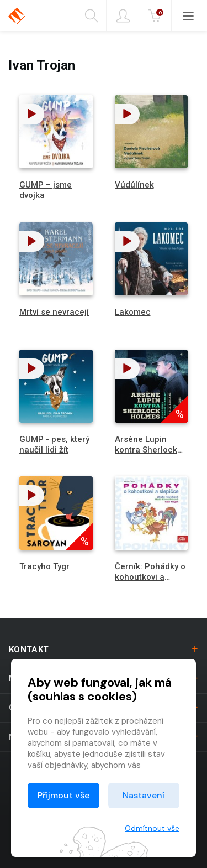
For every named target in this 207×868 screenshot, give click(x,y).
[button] (32, 114)
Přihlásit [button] (123, 16)
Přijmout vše (63, 795)
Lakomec (133, 312)
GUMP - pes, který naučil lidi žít (54, 445)
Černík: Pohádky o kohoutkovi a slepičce (150, 577)
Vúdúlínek (134, 185)
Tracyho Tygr (44, 566)
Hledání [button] (92, 16)
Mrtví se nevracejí (54, 312)
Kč (157, 16)
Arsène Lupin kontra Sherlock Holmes (146, 450)
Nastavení (144, 795)
